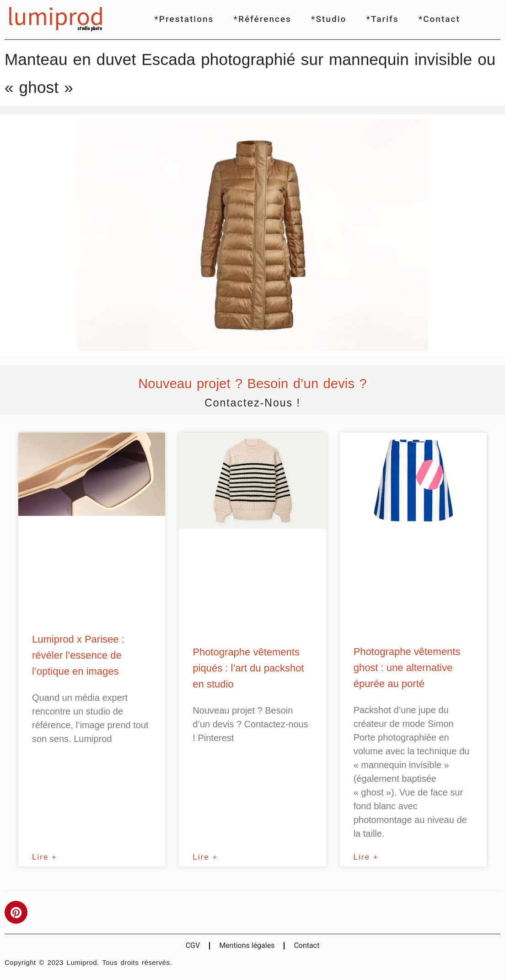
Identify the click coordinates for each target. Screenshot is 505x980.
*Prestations (184, 19)
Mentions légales (247, 945)
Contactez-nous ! (252, 403)
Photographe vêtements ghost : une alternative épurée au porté (407, 668)
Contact (306, 945)
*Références (263, 19)
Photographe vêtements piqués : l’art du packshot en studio (248, 668)
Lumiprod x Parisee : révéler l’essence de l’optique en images (78, 655)
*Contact (439, 19)
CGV (193, 945)
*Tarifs (382, 19)
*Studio (329, 19)
